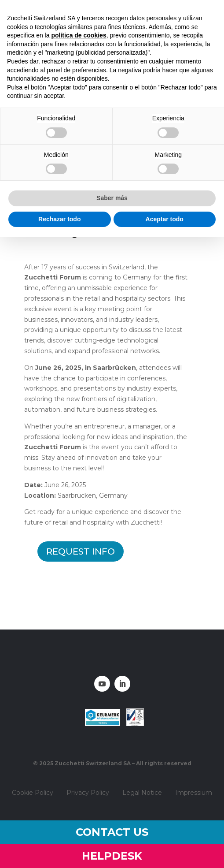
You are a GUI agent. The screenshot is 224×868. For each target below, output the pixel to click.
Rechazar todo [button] (59, 219)
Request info (81, 551)
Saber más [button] (112, 198)
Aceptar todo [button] (165, 219)
